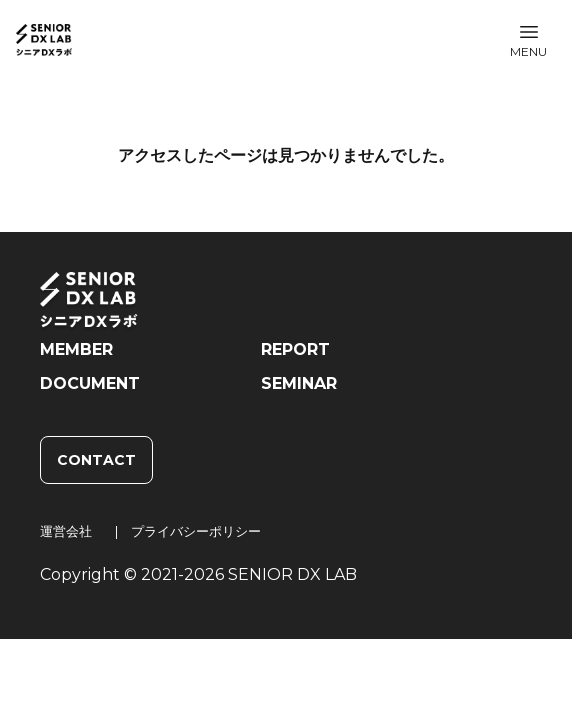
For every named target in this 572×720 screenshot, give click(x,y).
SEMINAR (299, 383)
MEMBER (76, 349)
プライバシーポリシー (196, 531)
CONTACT (96, 460)
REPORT (295, 349)
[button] (528, 40)
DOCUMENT (90, 383)
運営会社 (66, 531)
